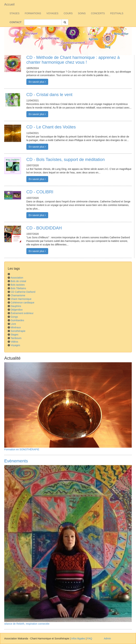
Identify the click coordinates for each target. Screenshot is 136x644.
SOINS (82, 13)
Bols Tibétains (18, 288)
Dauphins (16, 306)
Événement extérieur (22, 313)
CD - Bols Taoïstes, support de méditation (66, 159)
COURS (68, 13)
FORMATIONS (33, 13)
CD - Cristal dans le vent (49, 95)
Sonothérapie (18, 331)
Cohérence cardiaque (22, 303)
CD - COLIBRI (40, 192)
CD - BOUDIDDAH (44, 228)
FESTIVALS (117, 13)
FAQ (90, 638)
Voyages (15, 345)
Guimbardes (17, 320)
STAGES (15, 13)
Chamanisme (18, 295)
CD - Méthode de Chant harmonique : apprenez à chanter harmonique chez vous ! (73, 60)
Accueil (9, 4)
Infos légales (78, 638)
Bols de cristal (18, 281)
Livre (13, 324)
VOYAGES (52, 13)
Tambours (16, 338)
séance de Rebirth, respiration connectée (27, 624)
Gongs (14, 317)
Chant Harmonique (21, 299)
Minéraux (16, 327)
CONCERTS (98, 13)
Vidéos (14, 342)
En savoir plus (37, 82)
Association (17, 278)
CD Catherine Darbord (23, 292)
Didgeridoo (17, 310)
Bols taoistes (18, 285)
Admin (107, 638)
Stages (15, 335)
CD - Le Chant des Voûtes (51, 127)
